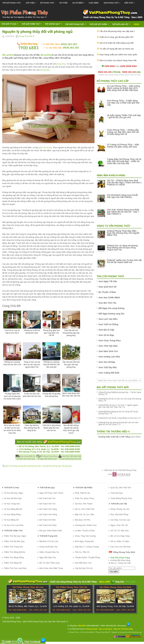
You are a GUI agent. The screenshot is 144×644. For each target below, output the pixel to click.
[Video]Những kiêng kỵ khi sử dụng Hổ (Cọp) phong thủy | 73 (118, 413)
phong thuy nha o (35, 466)
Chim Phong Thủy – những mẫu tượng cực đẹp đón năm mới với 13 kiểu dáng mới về (123, 132)
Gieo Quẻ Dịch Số (107, 287)
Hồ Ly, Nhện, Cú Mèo (120, 541)
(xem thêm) (119, 437)
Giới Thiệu (32, 2)
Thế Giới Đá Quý (54, 23)
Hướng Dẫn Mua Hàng (120, 560)
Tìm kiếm (114, 572)
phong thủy (61, 64)
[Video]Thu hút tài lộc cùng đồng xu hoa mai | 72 (120, 418)
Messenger (124, 626)
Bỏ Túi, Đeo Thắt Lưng (49, 563)
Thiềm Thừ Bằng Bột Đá (14, 552)
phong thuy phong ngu (52, 466)
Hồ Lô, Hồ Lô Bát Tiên (85, 509)
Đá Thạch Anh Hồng (48, 514)
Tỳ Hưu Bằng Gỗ (11, 520)
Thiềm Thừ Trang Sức (13, 547)
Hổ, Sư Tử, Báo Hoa (120, 531)
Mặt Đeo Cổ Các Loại (49, 541)
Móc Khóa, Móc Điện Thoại (51, 568)
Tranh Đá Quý (116, 493)
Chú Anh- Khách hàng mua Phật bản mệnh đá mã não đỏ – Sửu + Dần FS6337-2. (123, 212)
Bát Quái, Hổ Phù (83, 520)
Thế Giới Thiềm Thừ (32, 23)
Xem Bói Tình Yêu (107, 303)
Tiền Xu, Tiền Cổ (82, 552)
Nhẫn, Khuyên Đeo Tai (49, 552)
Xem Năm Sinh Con (108, 351)
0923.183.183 (111, 626)
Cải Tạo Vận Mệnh (87, 632)
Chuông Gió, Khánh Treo (86, 525)
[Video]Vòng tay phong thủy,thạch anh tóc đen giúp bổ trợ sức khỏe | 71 (118, 423)
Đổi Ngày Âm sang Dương (111, 308)
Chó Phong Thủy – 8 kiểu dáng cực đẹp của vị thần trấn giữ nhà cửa (123, 103)
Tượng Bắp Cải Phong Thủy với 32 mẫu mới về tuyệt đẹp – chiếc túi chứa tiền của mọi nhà (124, 161)
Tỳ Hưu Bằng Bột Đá (13, 509)
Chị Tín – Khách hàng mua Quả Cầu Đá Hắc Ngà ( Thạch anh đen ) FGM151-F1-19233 (124, 183)
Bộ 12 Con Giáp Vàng (120, 536)
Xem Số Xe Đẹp (106, 335)
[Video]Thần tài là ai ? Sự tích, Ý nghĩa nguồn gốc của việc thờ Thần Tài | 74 (118, 406)
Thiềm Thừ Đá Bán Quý (14, 541)
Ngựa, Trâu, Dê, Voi (119, 525)
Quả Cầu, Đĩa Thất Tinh (121, 488)
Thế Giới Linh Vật (122, 23)
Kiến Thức (130, 2)
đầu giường (46, 55)
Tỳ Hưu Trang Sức (12, 504)
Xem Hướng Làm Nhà (109, 357)
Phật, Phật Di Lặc (82, 493)
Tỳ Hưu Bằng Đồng (12, 514)
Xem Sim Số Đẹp (107, 362)
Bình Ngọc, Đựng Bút (84, 541)
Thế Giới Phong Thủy (12, 3)
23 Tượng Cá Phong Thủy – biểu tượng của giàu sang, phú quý (123, 146)
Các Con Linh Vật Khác (121, 547)
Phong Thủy (74, 632)
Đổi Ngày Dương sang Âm (111, 314)
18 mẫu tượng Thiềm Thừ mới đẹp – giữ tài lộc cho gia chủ (124, 116)
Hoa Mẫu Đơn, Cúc (83, 563)
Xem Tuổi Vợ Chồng (108, 324)
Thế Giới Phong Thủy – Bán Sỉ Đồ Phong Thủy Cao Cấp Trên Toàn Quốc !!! (35, 622)
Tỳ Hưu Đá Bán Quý (13, 498)
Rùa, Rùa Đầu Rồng (119, 514)
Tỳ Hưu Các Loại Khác (14, 525)
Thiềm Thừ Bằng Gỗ (13, 563)
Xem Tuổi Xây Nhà (108, 367)
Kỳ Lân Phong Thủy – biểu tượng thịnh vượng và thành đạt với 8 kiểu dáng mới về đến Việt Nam (123, 88)
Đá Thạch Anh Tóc (47, 498)
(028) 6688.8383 (93, 626)
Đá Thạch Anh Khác (48, 525)
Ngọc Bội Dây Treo (48, 557)
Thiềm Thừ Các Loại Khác (15, 568)
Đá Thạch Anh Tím (48, 504)
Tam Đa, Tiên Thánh (84, 504)
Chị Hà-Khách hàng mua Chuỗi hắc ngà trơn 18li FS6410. (122, 196)
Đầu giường (8, 55)
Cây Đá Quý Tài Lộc (84, 568)
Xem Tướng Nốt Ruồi (109, 373)
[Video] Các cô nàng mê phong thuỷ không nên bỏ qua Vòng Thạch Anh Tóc (122, 248)
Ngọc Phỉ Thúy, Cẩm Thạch (51, 493)
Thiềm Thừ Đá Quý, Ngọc (15, 536)
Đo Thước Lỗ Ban (107, 292)
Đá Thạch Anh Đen (48, 520)
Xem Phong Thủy (113, 2)
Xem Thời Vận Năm (108, 346)
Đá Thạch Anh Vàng (48, 509)
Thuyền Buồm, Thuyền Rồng (87, 557)
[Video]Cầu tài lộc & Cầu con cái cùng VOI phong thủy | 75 (120, 400)
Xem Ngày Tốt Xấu (108, 281)
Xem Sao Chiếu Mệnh (109, 298)
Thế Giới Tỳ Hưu (11, 23)
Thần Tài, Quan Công (84, 498)
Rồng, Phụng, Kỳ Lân (120, 509)
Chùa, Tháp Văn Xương (85, 536)
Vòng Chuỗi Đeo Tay (48, 547)
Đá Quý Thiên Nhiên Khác (51, 531)
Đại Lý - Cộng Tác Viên (121, 563)
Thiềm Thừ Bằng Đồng (14, 557)
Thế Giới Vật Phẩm (100, 23)
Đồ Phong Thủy (47, 3)
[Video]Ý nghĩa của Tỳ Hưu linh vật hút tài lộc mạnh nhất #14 (124, 261)
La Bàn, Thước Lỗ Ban (85, 531)
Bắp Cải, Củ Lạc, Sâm (85, 514)
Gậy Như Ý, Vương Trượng (87, 547)
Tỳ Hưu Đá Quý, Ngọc (13, 493)
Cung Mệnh (94, 3)
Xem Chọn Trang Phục (110, 341)
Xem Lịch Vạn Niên (108, 319)
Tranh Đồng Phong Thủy (121, 498)
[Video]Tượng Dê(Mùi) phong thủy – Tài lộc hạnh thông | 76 (120, 393)
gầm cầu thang (45, 147)
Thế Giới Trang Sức (76, 23)
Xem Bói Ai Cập (106, 330)
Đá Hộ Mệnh (79, 2)
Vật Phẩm (63, 3)
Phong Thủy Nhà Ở (26, 36)
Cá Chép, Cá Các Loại (120, 520)
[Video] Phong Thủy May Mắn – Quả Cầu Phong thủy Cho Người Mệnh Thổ (123, 233)
